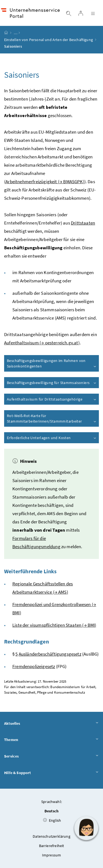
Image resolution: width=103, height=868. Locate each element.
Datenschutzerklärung (51, 836)
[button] (86, 828)
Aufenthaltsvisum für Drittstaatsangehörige (52, 399)
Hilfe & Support (51, 773)
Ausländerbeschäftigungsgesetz (50, 654)
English (52, 820)
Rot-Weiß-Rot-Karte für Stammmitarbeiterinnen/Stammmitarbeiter (52, 418)
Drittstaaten (83, 223)
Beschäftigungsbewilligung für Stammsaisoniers (52, 383)
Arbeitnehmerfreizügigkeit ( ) (45, 182)
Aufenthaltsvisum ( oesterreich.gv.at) (42, 343)
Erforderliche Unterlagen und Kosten (52, 438)
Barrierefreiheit (52, 846)
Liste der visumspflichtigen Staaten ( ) (54, 625)
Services (51, 756)
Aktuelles (51, 724)
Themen (51, 740)
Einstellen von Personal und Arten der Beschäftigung (48, 40)
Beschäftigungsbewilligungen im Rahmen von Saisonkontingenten (52, 363)
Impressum (52, 855)
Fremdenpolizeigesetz (34, 666)
